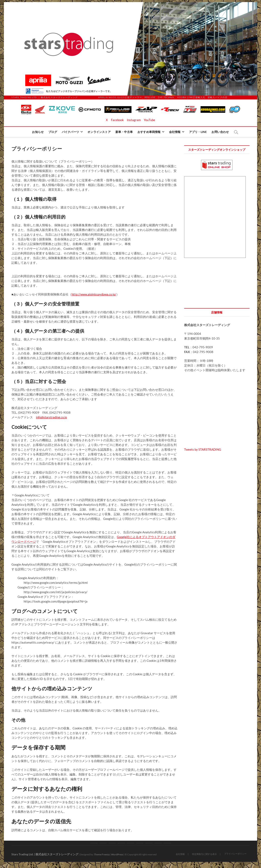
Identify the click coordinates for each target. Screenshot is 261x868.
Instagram (134, 120)
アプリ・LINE (198, 132)
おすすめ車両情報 (149, 132)
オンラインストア (99, 132)
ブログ (53, 132)
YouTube (149, 120)
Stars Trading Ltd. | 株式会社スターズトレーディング (45, 854)
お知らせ (38, 132)
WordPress (117, 854)
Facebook (117, 120)
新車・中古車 (124, 132)
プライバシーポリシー (235, 854)
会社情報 (175, 132)
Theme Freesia (102, 854)
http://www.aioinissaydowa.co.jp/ (94, 294)
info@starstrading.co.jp (51, 417)
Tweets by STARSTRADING (203, 449)
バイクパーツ (70, 132)
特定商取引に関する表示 (204, 854)
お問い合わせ (220, 132)
